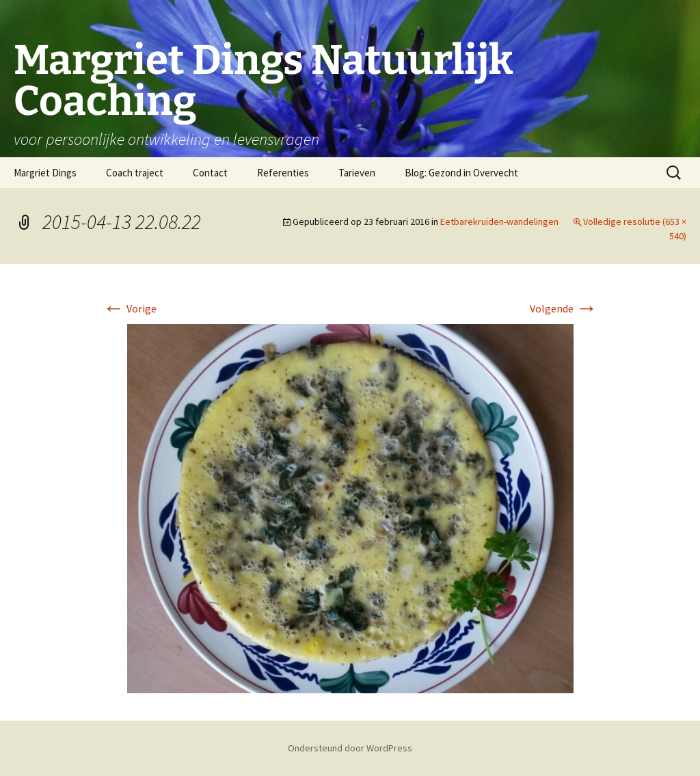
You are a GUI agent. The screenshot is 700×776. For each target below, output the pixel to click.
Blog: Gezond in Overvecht (461, 173)
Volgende (564, 308)
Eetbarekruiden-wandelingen (499, 222)
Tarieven (357, 173)
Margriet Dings (45, 173)
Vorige (130, 308)
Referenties (283, 173)
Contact (210, 173)
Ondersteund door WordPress (350, 748)
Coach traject (135, 173)
